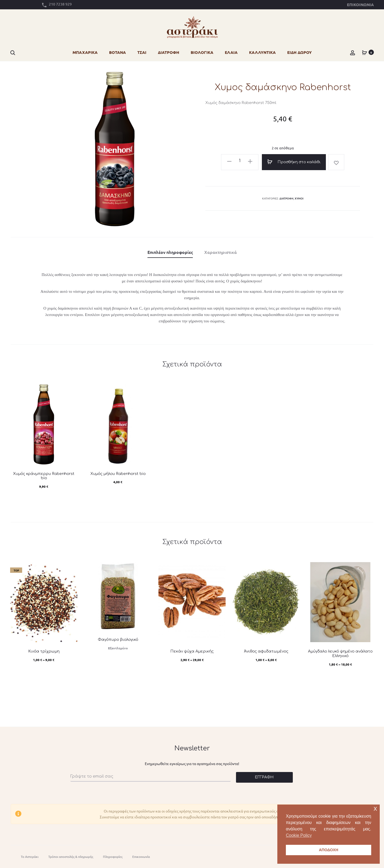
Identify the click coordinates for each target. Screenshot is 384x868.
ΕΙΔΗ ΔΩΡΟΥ (299, 52)
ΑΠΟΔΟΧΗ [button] (329, 850)
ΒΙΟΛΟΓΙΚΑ (202, 52)
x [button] (375, 808)
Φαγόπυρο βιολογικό (118, 640)
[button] (229, 161)
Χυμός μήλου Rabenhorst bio (118, 474)
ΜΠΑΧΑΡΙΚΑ (85, 52)
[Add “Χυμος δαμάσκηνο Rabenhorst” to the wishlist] (336, 162)
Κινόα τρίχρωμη (44, 651)
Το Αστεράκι (30, 857)
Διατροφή (286, 198)
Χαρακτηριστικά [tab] (221, 252)
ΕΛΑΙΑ (231, 52)
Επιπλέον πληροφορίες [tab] (170, 252)
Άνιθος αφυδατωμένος (266, 651)
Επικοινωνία (360, 5)
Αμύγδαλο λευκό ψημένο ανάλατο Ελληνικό (340, 654)
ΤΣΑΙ (142, 52)
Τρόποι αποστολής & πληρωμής (71, 857)
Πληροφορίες (113, 857)
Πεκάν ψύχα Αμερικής (192, 651)
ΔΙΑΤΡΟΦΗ (169, 52)
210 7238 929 (60, 4)
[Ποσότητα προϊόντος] (240, 161)
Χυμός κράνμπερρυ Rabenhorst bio (44, 476)
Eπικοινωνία (141, 857)
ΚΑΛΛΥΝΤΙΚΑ (262, 52)
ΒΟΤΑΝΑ (117, 52)
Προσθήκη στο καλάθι (294, 162)
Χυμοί (299, 198)
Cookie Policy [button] (299, 835)
